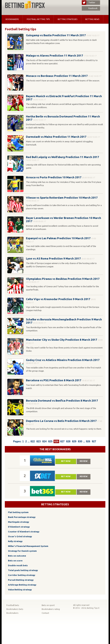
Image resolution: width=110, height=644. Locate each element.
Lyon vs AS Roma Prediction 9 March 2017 (53, 258)
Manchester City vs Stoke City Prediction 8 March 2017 (62, 340)
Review (84, 461)
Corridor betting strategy (22, 575)
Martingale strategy (19, 522)
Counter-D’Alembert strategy (24, 532)
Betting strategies (68, 19)
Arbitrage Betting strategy (22, 585)
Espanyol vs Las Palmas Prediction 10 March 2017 (58, 238)
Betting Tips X (93, 608)
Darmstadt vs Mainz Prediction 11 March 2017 (56, 137)
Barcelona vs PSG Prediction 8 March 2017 (54, 380)
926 (88, 441)
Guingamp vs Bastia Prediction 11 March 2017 (56, 35)
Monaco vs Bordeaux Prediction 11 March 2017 (57, 76)
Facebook (90, 8)
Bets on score (15, 561)
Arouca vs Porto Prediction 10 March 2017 (54, 177)
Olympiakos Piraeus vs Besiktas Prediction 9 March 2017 (63, 279)
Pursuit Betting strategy (21, 580)
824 (44, 441)
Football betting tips (38, 19)
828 (68, 441)
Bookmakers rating (51, 609)
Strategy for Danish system (22, 551)
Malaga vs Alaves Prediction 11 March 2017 (55, 55)
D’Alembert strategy (19, 527)
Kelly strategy (15, 541)
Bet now (66, 461)
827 (62, 441)
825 (50, 441)
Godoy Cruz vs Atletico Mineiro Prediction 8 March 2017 (63, 360)
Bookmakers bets (15, 609)
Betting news (92, 19)
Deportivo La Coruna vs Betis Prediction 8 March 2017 (61, 421)
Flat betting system (18, 512)
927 (94, 441)
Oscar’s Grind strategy (20, 536)
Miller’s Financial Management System (28, 546)
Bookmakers (12, 19)
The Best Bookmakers (55, 449)
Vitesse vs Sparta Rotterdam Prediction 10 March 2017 (62, 198)
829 (74, 441)
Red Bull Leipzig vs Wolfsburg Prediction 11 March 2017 (63, 157)
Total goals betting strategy (23, 570)
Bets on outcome (17, 556)
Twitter (89, 3)
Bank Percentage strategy (22, 517)
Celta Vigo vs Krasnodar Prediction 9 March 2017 (58, 299)
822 (33, 441)
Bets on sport (48, 605)
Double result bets (18, 565)
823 (39, 441)
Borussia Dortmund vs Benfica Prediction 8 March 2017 (62, 401)
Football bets (13, 605)
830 (80, 441)
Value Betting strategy (20, 590)
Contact (45, 613)
